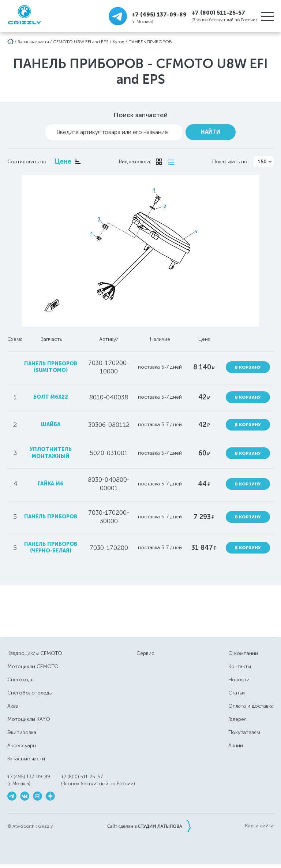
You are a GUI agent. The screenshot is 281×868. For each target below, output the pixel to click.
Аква (13, 706)
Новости (239, 680)
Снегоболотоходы (30, 693)
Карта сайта (259, 826)
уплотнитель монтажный (51, 453)
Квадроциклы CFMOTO (35, 653)
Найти (211, 132)
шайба (51, 424)
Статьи (237, 693)
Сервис (145, 653)
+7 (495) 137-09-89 (159, 14)
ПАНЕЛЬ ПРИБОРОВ (150, 42)
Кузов (119, 42)
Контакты (240, 666)
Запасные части (33, 42)
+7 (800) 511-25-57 (218, 13)
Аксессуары (22, 746)
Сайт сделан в (149, 826)
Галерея (237, 719)
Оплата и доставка (251, 706)
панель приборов (51, 517)
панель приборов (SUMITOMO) (51, 367)
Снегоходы (21, 680)
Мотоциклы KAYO (29, 719)
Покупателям (244, 732)
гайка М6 (50, 484)
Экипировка (22, 732)
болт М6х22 (51, 397)
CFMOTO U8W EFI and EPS (81, 42)
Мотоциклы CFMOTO (33, 666)
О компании (243, 653)
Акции (236, 746)
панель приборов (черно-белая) (51, 547)
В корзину (248, 367)
